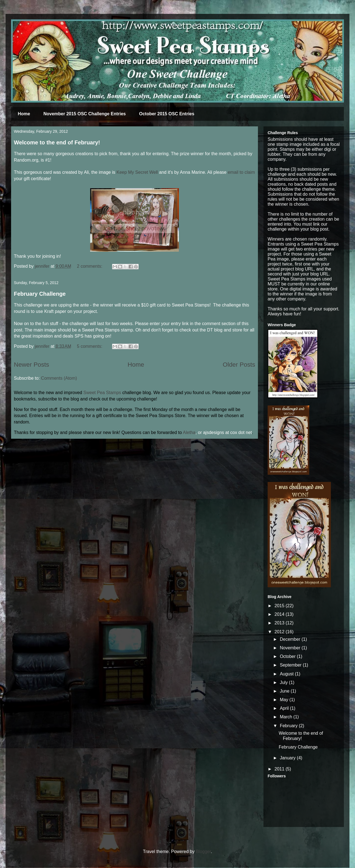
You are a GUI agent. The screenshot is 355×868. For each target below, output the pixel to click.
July (284, 682)
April (285, 708)
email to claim (241, 172)
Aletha (189, 432)
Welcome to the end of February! (57, 142)
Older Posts (239, 365)
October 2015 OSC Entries (167, 114)
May (285, 700)
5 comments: (90, 346)
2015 (280, 606)
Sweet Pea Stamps (102, 393)
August (287, 674)
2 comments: (90, 266)
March (287, 717)
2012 (280, 632)
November (291, 648)
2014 (280, 614)
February (289, 726)
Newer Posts (31, 365)
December (291, 639)
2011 (280, 769)
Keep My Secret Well (137, 172)
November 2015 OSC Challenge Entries (84, 114)
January (288, 758)
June (285, 691)
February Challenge (40, 294)
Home (24, 114)
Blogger (203, 852)
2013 (280, 623)
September (291, 665)
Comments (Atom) (59, 378)
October (288, 656)
